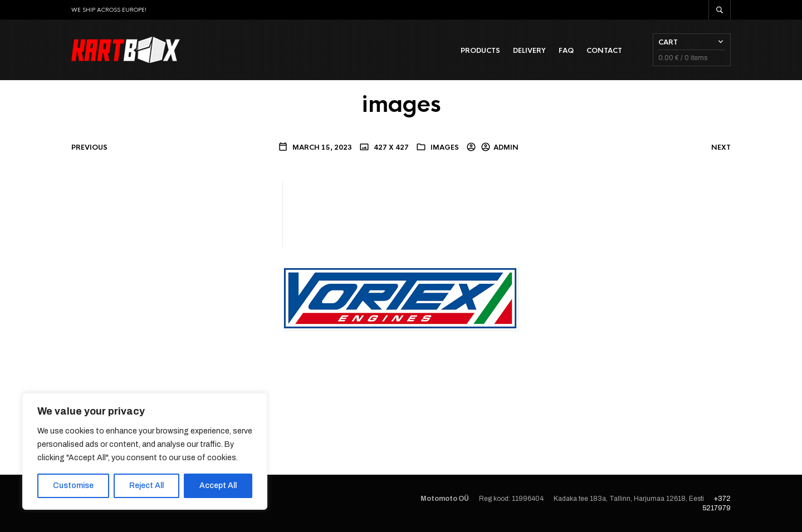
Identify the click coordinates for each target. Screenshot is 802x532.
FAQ (566, 51)
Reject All (146, 486)
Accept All (218, 486)
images (445, 147)
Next (721, 147)
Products (480, 51)
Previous (89, 147)
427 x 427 (390, 147)
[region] (145, 451)
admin (506, 147)
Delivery (529, 51)
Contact (604, 51)
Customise (73, 486)
